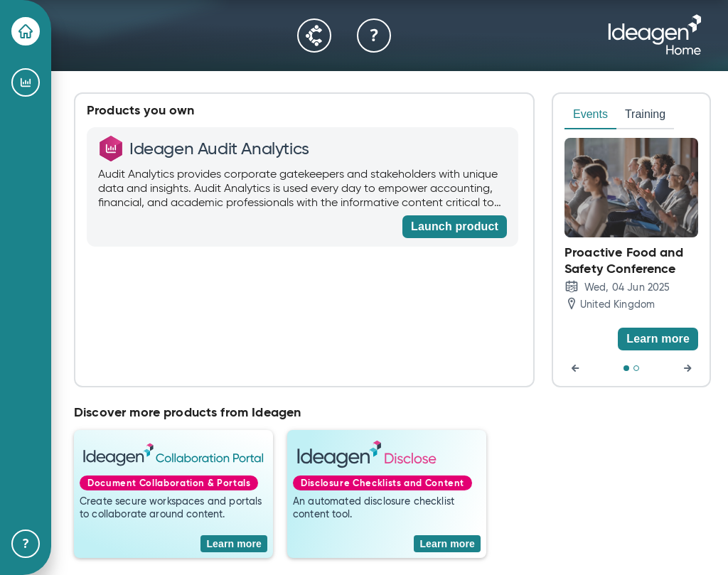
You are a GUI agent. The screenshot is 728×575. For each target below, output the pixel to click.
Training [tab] (645, 114)
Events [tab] (590, 114)
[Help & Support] (26, 544)
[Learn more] (658, 339)
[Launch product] (455, 227)
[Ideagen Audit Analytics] (26, 82)
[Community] (314, 36)
